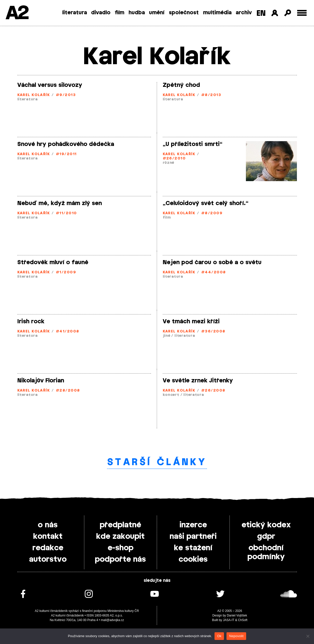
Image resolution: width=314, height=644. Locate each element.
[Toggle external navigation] (302, 13)
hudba (137, 13)
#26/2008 (213, 391)
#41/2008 (68, 332)
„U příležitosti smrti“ (193, 144)
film (120, 13)
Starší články (157, 462)
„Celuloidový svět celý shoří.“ (206, 203)
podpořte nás (120, 559)
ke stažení (193, 548)
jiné (167, 336)
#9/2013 (66, 95)
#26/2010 (174, 159)
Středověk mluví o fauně (53, 262)
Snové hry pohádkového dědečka (66, 144)
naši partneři (193, 536)
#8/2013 (211, 95)
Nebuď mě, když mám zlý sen (60, 203)
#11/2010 (66, 213)
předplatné (120, 525)
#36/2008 (213, 332)
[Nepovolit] (308, 636)
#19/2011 (66, 154)
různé (169, 163)
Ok (219, 636)
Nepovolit (236, 636)
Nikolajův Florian (41, 381)
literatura (75, 13)
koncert (171, 395)
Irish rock (31, 321)
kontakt (48, 536)
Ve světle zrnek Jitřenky (198, 381)
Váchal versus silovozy (50, 85)
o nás (48, 525)
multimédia (217, 13)
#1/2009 (66, 272)
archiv (244, 13)
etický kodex (266, 525)
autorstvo (48, 559)
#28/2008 (68, 391)
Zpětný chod (181, 85)
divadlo (101, 13)
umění (157, 13)
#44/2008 (214, 272)
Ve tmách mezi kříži (191, 321)
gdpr (266, 536)
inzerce (193, 525)
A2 (17, 13)
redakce (48, 548)
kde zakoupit (120, 536)
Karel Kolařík (34, 95)
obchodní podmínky (266, 552)
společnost (184, 13)
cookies (193, 559)
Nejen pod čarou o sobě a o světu (212, 262)
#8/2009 (212, 213)
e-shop (121, 548)
